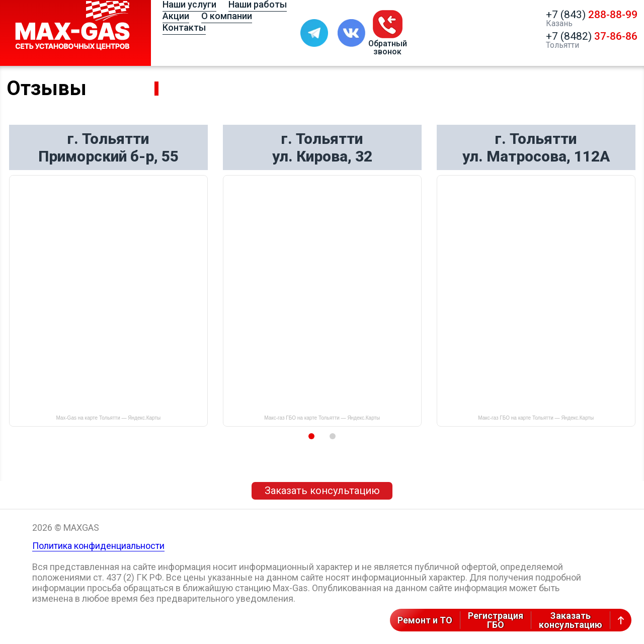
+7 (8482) (592, 36)
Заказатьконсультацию (571, 620)
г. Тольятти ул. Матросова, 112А (536, 147)
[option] (108, 276)
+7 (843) (592, 15)
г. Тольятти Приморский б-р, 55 (108, 147)
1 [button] (311, 436)
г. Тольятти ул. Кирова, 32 (322, 147)
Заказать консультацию (322, 491)
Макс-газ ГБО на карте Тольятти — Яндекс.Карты (322, 418)
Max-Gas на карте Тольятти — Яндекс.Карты (108, 418)
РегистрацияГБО (496, 620)
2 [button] (333, 436)
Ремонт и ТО (425, 620)
